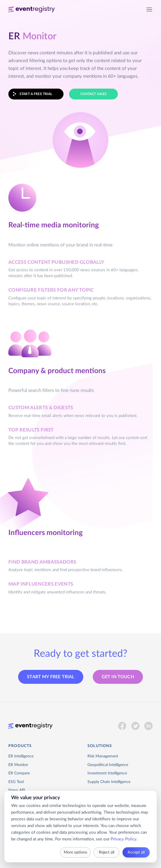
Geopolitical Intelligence (108, 765)
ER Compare (19, 773)
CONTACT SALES (94, 94)
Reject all (107, 852)
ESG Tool (16, 782)
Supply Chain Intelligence (109, 782)
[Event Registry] (32, 10)
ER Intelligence (21, 756)
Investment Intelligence (107, 773)
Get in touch (118, 677)
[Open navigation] (149, 10)
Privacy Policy (123, 839)
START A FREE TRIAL (31, 94)
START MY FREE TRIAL (51, 677)
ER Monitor (18, 765)
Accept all (136, 852)
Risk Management (103, 756)
